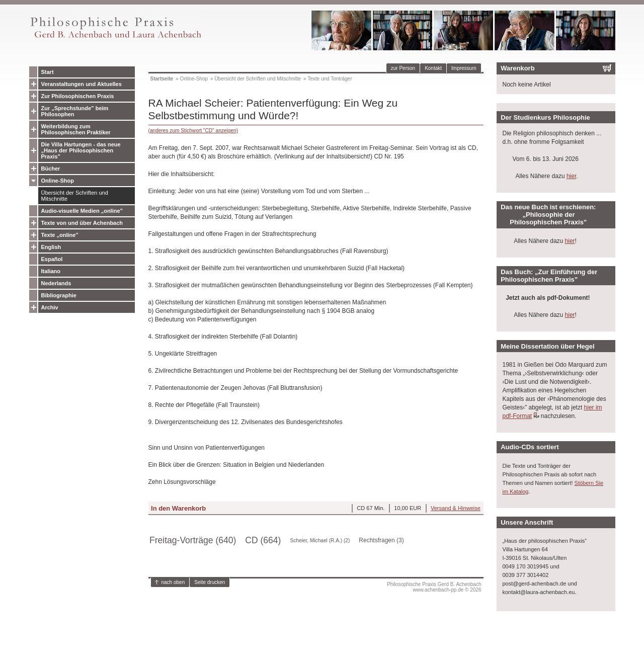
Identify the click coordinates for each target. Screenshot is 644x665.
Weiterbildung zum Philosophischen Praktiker (76, 129)
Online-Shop (58, 181)
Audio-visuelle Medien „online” (82, 211)
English (51, 247)
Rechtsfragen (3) (381, 540)
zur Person (403, 68)
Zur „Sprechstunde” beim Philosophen (75, 111)
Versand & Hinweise (456, 508)
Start (48, 72)
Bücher (51, 169)
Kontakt (433, 68)
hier (571, 176)
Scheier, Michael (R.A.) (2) (320, 541)
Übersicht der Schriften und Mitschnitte (75, 196)
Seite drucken (210, 582)
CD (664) (263, 540)
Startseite (162, 79)
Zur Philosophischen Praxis (78, 96)
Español (52, 259)
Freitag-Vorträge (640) (193, 540)
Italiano (51, 271)
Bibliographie (59, 295)
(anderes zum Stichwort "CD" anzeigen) (193, 131)
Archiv (50, 307)
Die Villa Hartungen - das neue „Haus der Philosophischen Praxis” (81, 150)
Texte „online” (60, 235)
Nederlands (56, 283)
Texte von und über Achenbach (82, 223)
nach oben (173, 582)
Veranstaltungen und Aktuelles (82, 84)
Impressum (464, 68)
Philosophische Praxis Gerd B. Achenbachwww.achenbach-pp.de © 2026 (434, 587)
